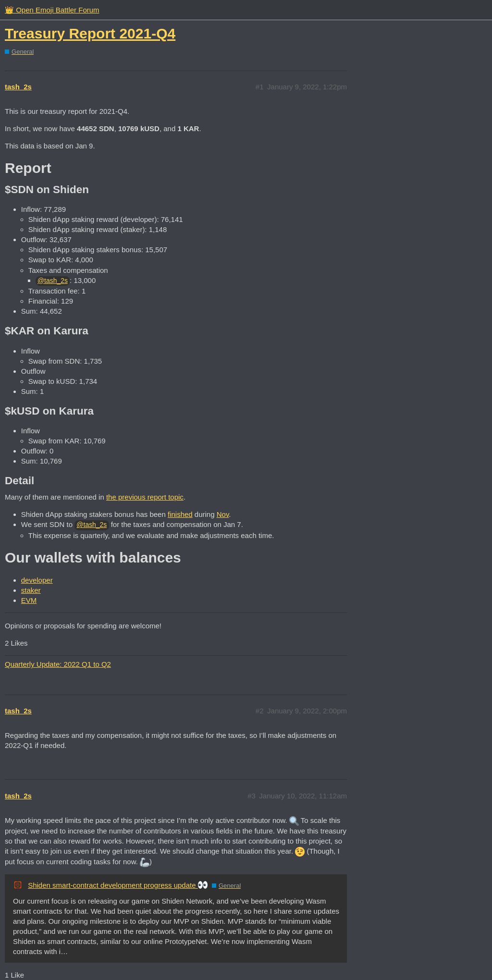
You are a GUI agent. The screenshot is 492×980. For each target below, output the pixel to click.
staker (31, 590)
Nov (223, 514)
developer (37, 580)
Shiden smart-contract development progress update (118, 885)
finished (180, 514)
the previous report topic (145, 497)
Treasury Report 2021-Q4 (90, 33)
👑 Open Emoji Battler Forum (52, 10)
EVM (29, 600)
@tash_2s (53, 281)
